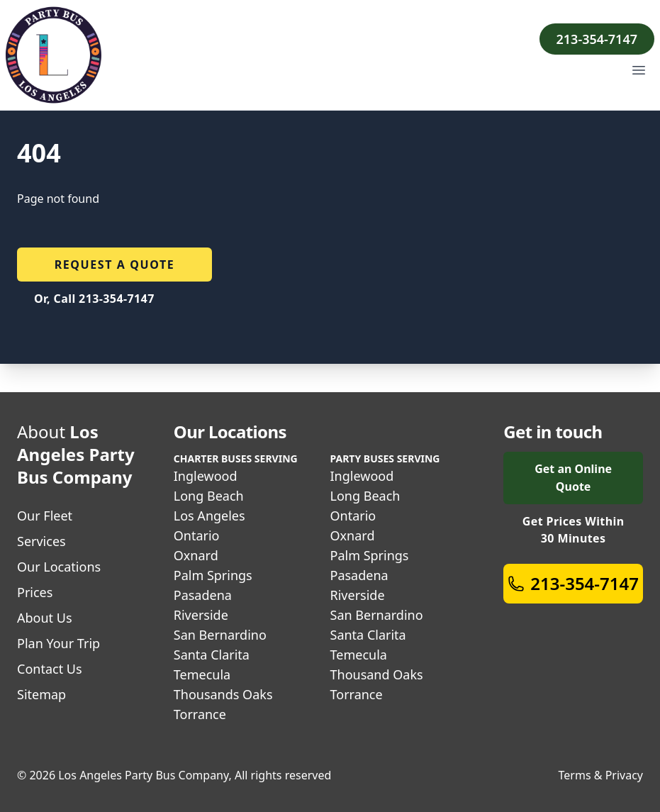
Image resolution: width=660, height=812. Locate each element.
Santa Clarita (212, 655)
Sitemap (41, 694)
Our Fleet (45, 516)
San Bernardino (220, 635)
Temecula (202, 674)
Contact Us (50, 669)
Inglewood (206, 476)
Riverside (201, 615)
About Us (45, 618)
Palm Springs (213, 575)
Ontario (197, 535)
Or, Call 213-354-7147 (94, 299)
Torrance (200, 714)
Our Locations (59, 567)
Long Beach (209, 496)
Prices (35, 592)
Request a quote (115, 265)
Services (41, 541)
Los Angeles (209, 516)
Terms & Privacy (601, 775)
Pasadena (203, 595)
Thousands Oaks (223, 694)
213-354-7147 (597, 39)
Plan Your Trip (58, 643)
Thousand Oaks (377, 674)
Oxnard (196, 555)
